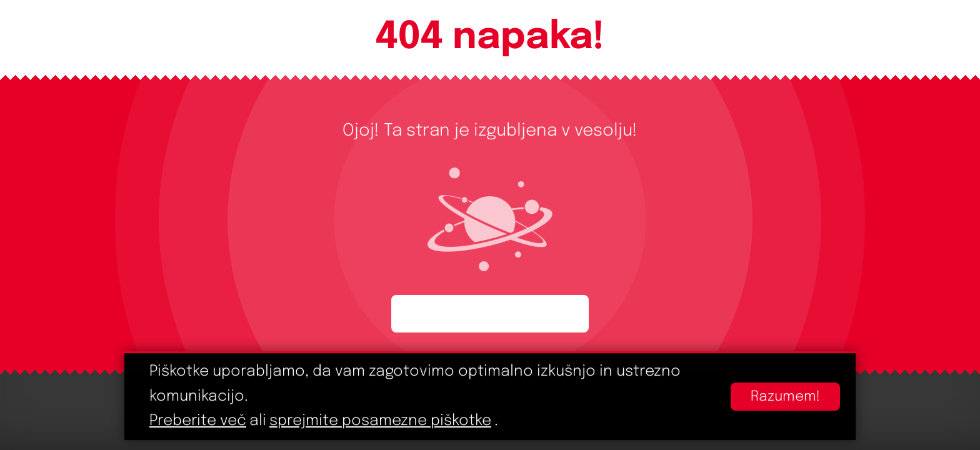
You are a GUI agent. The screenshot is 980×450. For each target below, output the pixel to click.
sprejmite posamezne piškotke (380, 422)
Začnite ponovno (490, 314)
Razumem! (785, 397)
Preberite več (198, 422)
